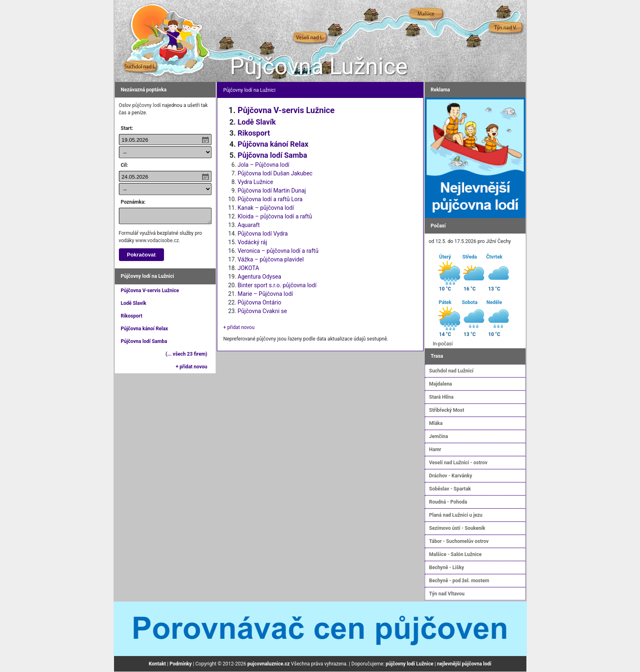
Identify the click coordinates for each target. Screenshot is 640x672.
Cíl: (125, 165)
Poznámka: (133, 202)
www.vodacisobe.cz (157, 241)
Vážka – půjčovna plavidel (271, 259)
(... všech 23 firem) (187, 354)
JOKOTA (248, 268)
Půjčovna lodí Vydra (263, 234)
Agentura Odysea (260, 277)
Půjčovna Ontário (260, 302)
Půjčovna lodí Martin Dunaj (272, 191)
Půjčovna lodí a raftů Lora (270, 199)
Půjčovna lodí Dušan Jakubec (275, 173)
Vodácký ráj (253, 242)
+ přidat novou (192, 367)
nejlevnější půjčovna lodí (464, 664)
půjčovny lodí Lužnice (410, 664)
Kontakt (157, 664)
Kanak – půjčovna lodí (266, 208)
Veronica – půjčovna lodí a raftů (278, 251)
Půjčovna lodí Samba (144, 341)
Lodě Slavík (134, 303)
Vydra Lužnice (256, 182)
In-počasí (443, 344)
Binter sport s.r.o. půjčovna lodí (277, 285)
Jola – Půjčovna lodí (264, 165)
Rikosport (132, 316)
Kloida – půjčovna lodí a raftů (275, 216)
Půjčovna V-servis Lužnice (150, 291)
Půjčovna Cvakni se (262, 311)
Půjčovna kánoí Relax (145, 329)
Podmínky (181, 664)
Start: (127, 128)
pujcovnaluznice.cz (268, 664)
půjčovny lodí (146, 105)
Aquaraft (249, 225)
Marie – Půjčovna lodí (265, 294)
